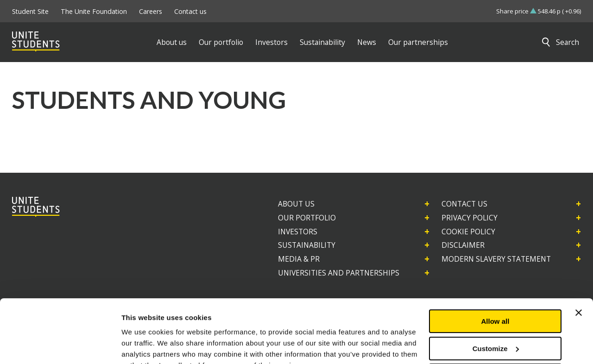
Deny (495, 330)
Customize (496, 303)
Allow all (495, 276)
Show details (143, 346)
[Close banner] (579, 268)
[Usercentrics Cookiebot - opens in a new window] (60, 346)
